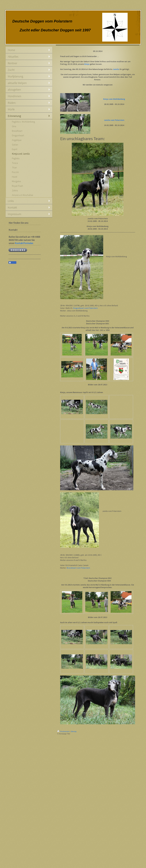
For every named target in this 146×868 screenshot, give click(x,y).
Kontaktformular (24, 243)
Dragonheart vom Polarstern (85, 308)
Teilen (12, 263)
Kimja (87, 64)
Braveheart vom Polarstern (78, 568)
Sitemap (74, 731)
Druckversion (64, 731)
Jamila (116, 69)
